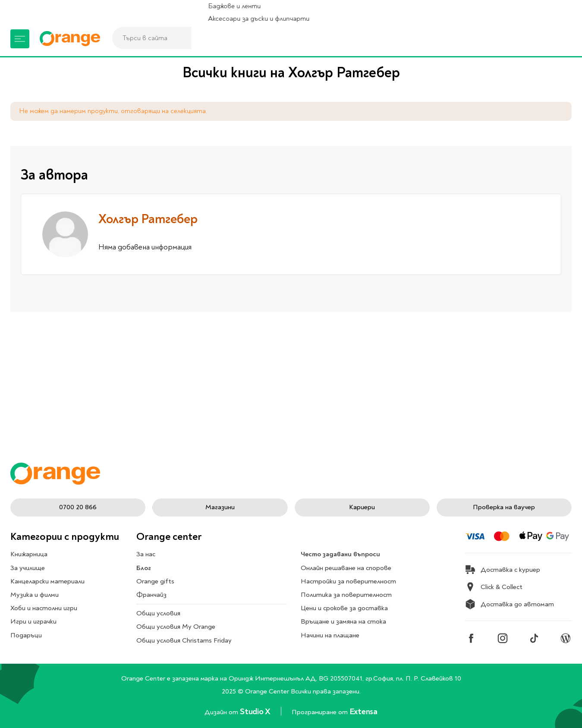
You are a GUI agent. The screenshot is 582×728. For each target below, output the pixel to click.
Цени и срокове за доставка (344, 608)
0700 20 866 (78, 507)
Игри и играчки (33, 622)
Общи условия (158, 614)
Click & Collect (494, 587)
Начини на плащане (330, 635)
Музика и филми (35, 595)
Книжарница (29, 555)
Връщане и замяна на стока (343, 622)
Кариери (362, 507)
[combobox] (253, 38)
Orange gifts (155, 581)
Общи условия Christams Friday (184, 640)
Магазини (220, 507)
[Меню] (20, 39)
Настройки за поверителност (348, 581)
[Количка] (560, 39)
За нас (146, 555)
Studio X (256, 711)
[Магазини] (494, 39)
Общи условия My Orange (176, 627)
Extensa (363, 711)
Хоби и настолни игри (44, 608)
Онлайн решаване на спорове (346, 568)
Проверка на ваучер (504, 507)
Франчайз (151, 595)
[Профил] (534, 39)
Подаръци (26, 635)
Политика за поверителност (346, 595)
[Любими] (514, 39)
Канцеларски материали (47, 581)
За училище (28, 568)
